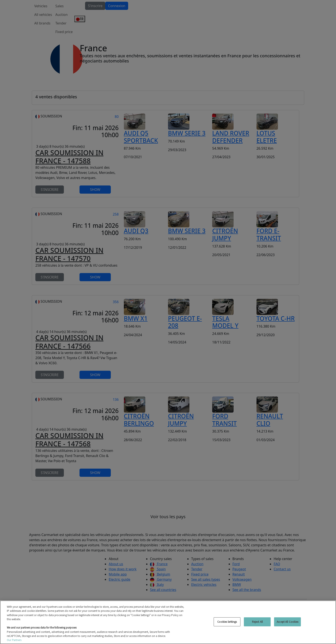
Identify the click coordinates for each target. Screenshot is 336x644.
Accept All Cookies (287, 622)
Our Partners (14, 640)
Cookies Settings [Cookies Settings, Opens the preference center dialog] (227, 622)
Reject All (257, 622)
